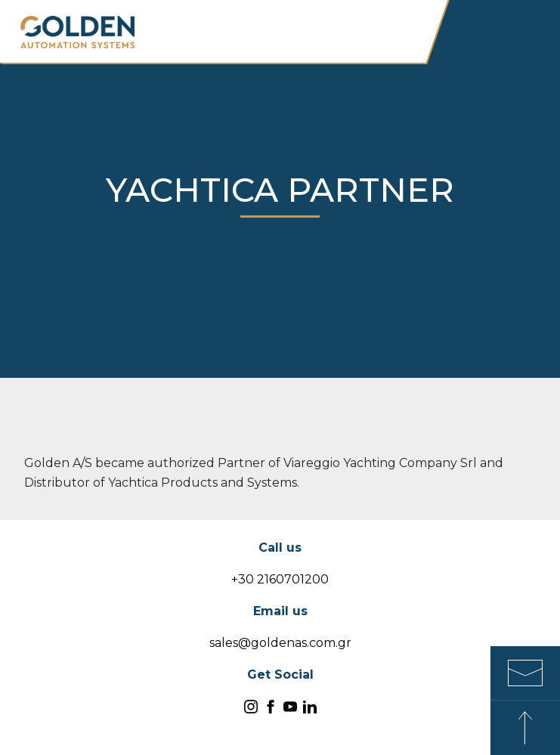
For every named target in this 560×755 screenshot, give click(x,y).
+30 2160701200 (280, 579)
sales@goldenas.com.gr (280, 643)
